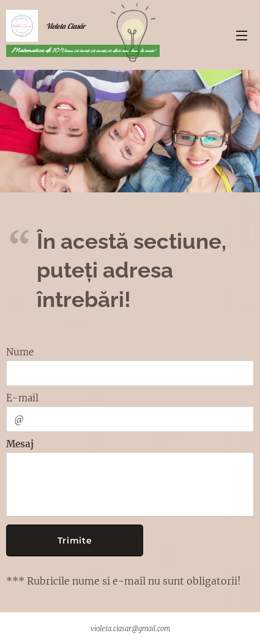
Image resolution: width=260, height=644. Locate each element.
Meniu (242, 36)
